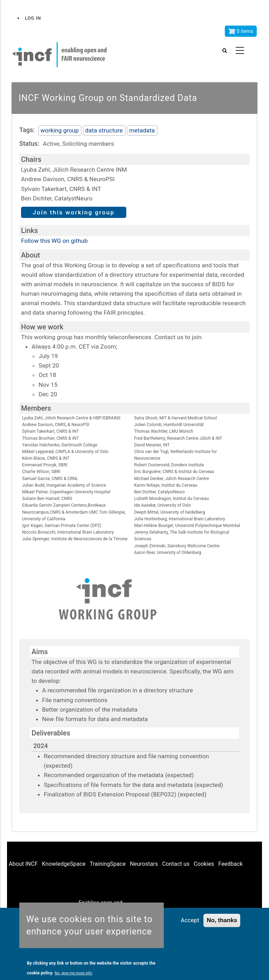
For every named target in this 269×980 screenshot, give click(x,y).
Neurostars (144, 864)
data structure (104, 130)
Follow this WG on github (54, 241)
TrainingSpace (108, 864)
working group (59, 130)
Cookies (204, 864)
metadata (142, 130)
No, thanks (222, 921)
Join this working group (74, 212)
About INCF (23, 864)
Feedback (230, 864)
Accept (190, 920)
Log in (33, 18)
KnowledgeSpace (64, 864)
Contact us (176, 864)
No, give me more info (73, 973)
